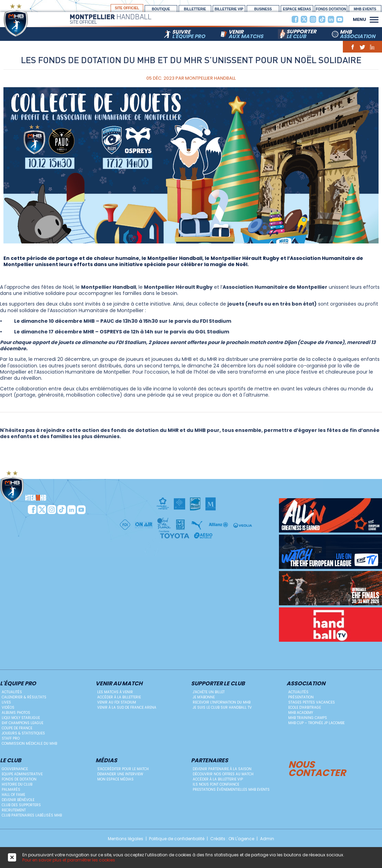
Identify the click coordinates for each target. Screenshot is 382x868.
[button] (374, 19)
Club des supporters (21, 805)
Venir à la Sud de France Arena (127, 707)
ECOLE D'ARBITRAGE (305, 707)
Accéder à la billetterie (119, 697)
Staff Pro (11, 738)
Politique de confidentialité (177, 839)
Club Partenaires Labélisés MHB (32, 815)
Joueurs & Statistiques (23, 733)
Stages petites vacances (312, 702)
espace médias (297, 9)
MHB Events (365, 9)
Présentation (301, 697)
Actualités (12, 692)
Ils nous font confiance (216, 784)
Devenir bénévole (18, 800)
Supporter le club (218, 684)
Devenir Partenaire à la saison (222, 769)
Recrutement (14, 810)
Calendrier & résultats (24, 697)
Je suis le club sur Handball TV (222, 707)
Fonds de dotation (19, 779)
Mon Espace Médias (115, 779)
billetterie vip (229, 9)
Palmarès (11, 790)
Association (306, 684)
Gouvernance (15, 769)
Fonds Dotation (331, 9)
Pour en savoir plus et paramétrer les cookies (69, 860)
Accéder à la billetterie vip (218, 779)
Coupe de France (17, 728)
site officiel (127, 8)
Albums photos (16, 713)
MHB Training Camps (308, 718)
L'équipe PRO (18, 684)
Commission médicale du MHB (29, 744)
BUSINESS (263, 9)
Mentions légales (126, 839)
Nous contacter (317, 768)
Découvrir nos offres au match (223, 774)
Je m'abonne (204, 697)
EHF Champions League (23, 723)
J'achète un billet (209, 692)
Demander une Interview (120, 774)
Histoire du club (17, 784)
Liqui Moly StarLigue (21, 718)
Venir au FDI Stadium (117, 702)
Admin (267, 839)
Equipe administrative (22, 774)
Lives (6, 702)
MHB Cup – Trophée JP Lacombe (316, 723)
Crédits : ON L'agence (232, 839)
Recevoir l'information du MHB (222, 702)
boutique (161, 9)
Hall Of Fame (13, 795)
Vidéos (8, 707)
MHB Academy (301, 713)
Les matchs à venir (115, 692)
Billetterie (195, 9)
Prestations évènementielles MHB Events (231, 790)
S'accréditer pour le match (123, 769)
